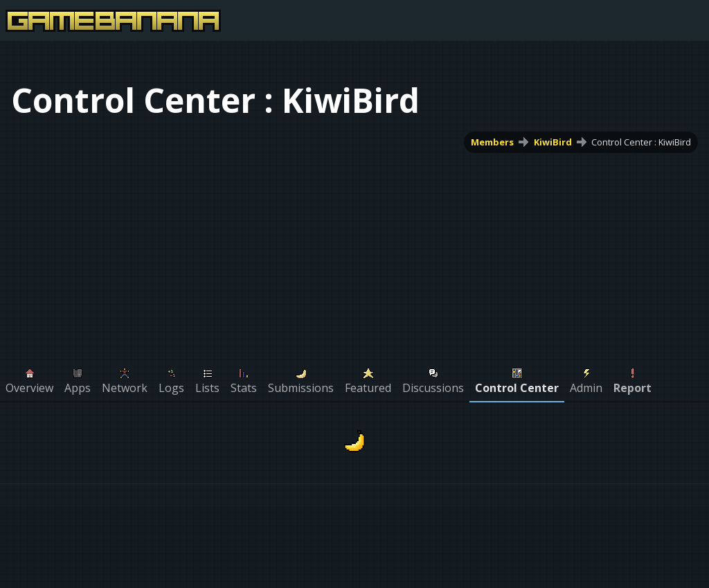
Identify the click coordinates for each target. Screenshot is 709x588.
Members (492, 142)
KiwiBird (553, 142)
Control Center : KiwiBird (641, 142)
